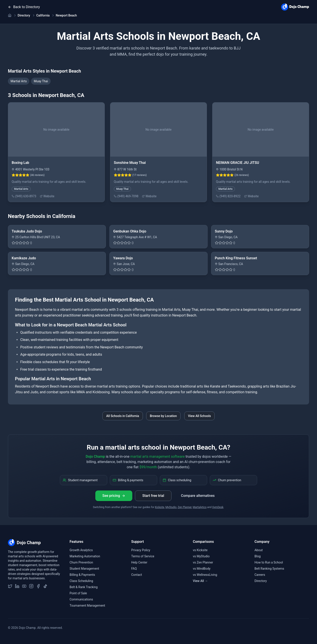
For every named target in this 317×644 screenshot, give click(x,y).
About (259, 550)
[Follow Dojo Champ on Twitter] (10, 586)
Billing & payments (128, 480)
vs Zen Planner (203, 562)
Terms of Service (143, 556)
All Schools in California (123, 416)
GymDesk (218, 507)
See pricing (114, 496)
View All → (200, 581)
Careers (260, 575)
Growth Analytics (81, 550)
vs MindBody (202, 569)
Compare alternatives (198, 496)
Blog (258, 556)
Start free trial (153, 496)
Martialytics (200, 507)
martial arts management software (158, 456)
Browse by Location (163, 416)
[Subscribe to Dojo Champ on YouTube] (24, 586)
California (43, 15)
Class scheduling (177, 480)
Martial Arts (19, 81)
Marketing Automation (85, 556)
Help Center (139, 562)
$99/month (148, 467)
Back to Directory (24, 7)
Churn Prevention (81, 562)
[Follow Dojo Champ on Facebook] (38, 586)
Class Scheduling (81, 581)
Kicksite (160, 507)
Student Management (84, 569)
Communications (81, 599)
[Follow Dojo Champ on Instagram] (31, 586)
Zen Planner (185, 507)
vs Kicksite (200, 550)
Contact (137, 575)
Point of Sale (78, 593)
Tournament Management (87, 606)
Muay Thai (41, 81)
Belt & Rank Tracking (84, 587)
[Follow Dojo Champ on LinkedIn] (17, 586)
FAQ (134, 569)
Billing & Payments (82, 575)
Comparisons (203, 542)
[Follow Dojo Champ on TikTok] (45, 586)
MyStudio (171, 507)
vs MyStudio (201, 556)
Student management (80, 480)
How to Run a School (269, 562)
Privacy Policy (141, 550)
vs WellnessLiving (205, 575)
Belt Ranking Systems (269, 569)
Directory (24, 15)
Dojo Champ (95, 456)
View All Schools (199, 416)
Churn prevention (227, 480)
